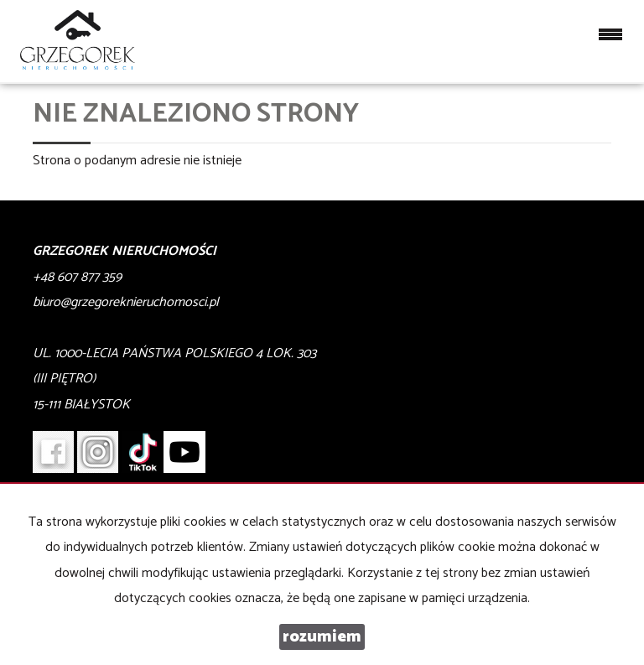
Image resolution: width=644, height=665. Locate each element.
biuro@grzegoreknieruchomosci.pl (126, 302)
